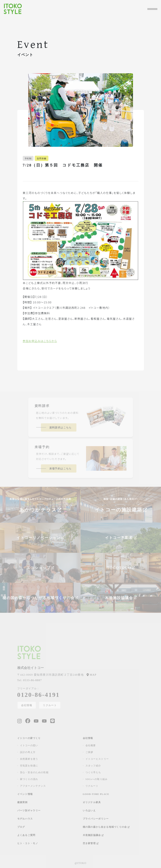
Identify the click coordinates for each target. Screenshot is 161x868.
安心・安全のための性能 (34, 772)
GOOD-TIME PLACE (96, 794)
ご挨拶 (89, 752)
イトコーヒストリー (97, 759)
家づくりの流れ (29, 779)
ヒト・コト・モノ (28, 843)
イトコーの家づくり (29, 738)
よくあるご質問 (26, 835)
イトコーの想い (29, 745)
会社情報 (27, 705)
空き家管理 (91, 843)
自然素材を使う (29, 759)
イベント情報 (25, 794)
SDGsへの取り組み (97, 779)
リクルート (50, 705)
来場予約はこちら (60, 469)
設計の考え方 (28, 752)
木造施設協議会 (93, 835)
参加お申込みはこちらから (40, 341)
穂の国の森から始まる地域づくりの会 (106, 827)
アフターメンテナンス (33, 786)
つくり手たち (93, 772)
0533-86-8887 (30, 680)
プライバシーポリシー (96, 819)
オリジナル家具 (92, 802)
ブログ (21, 827)
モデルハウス (25, 819)
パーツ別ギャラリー (29, 810)
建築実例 (22, 802)
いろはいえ (89, 810)
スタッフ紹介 (93, 766)
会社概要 (91, 745)
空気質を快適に (29, 766)
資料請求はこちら (60, 428)
